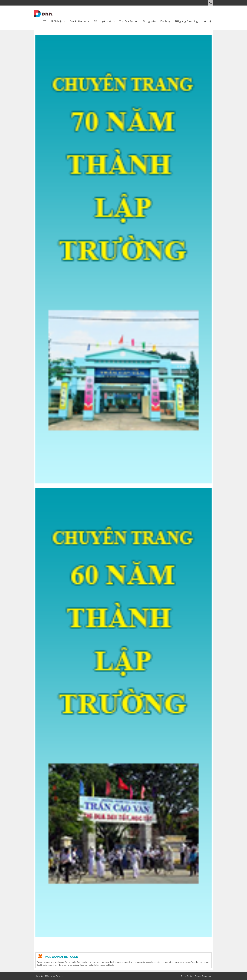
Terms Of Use (187, 976)
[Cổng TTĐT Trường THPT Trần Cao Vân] (43, 14)
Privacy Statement (203, 976)
